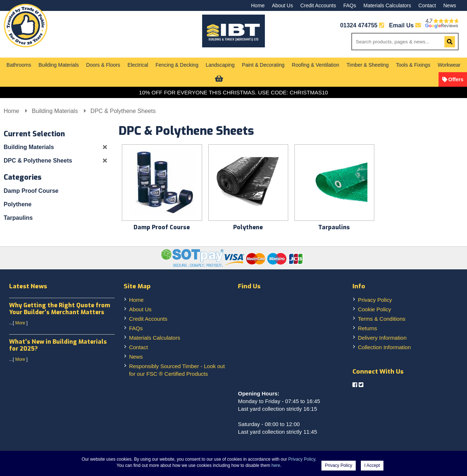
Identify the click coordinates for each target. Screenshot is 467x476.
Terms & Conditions (382, 319)
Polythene (18, 204)
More (20, 323)
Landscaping (220, 65)
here (276, 465)
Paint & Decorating (263, 65)
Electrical (138, 65)
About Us (282, 5)
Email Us (405, 25)
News (450, 5)
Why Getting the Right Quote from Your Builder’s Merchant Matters (60, 309)
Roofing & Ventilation (316, 65)
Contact (427, 5)
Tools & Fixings (413, 65)
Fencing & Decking (177, 65)
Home (258, 5)
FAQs (350, 5)
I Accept (372, 465)
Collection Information (384, 347)
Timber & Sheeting (368, 65)
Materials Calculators (387, 5)
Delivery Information (382, 338)
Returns (368, 328)
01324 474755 (359, 25)
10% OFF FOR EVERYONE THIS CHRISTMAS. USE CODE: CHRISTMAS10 (233, 92)
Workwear (449, 65)
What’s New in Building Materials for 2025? (58, 345)
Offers (456, 79)
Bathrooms (19, 65)
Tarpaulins (18, 218)
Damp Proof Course (31, 191)
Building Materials (59, 65)
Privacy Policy (375, 300)
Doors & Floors (103, 65)
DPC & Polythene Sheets (123, 111)
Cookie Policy (375, 309)
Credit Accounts (318, 5)
